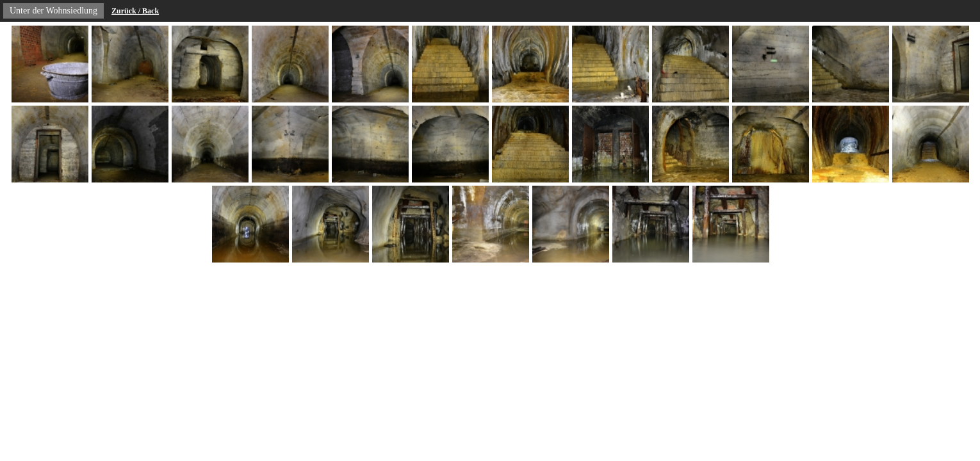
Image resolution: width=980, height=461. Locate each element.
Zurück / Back (135, 11)
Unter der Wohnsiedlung (53, 11)
